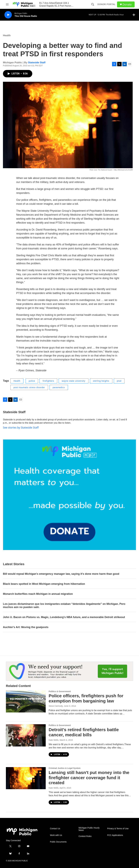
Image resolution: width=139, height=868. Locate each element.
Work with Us (56, 835)
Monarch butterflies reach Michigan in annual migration (38, 594)
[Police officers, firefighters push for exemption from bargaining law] (26, 701)
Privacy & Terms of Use (118, 829)
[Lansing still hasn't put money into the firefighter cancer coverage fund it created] (26, 778)
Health (7, 35)
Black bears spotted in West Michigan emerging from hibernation (44, 584)
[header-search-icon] (93, 4)
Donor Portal (106, 4)
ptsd (119, 381)
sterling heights (101, 381)
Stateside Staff (37, 63)
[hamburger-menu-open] (7, 4)
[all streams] (135, 15)
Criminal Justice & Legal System (65, 768)
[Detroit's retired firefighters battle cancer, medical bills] (26, 735)
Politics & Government (60, 691)
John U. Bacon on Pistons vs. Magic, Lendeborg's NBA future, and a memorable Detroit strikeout (64, 617)
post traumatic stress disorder (29, 387)
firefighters (48, 381)
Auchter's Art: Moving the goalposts (26, 627)
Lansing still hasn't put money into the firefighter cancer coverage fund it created (89, 778)
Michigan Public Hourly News (89, 829)
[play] (8, 15)
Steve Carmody (56, 706)
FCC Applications (115, 835)
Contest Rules (85, 836)
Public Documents (58, 842)
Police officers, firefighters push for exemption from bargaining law (86, 698)
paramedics (59, 387)
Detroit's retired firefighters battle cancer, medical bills (84, 732)
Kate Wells (54, 740)
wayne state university (74, 381)
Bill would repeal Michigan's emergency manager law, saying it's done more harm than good (61, 574)
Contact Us (55, 829)
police (32, 381)
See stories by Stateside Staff (21, 427)
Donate (127, 4)
